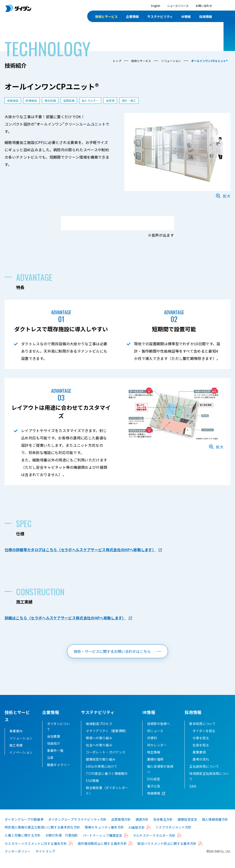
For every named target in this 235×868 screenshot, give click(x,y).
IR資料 (152, 745)
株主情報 (154, 759)
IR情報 (186, 17)
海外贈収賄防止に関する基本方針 (102, 851)
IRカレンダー (157, 752)
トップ (117, 61)
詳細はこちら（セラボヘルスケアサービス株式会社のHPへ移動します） (65, 618)
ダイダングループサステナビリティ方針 (77, 827)
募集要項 (199, 759)
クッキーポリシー (18, 859)
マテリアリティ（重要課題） (107, 738)
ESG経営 (154, 786)
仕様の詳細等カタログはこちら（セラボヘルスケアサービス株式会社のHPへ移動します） (80, 550)
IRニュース (155, 738)
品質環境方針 (121, 827)
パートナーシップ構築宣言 (103, 843)
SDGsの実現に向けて (102, 774)
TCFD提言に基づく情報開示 (107, 781)
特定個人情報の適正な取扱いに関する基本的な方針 (42, 834)
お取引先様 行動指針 (62, 843)
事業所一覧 (55, 758)
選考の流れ (201, 767)
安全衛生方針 (163, 827)
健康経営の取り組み (101, 767)
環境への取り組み (99, 745)
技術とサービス (106, 17)
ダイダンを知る (204, 738)
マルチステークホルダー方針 (154, 843)
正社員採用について (204, 774)
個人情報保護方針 (215, 827)
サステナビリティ (160, 17)
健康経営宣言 (187, 827)
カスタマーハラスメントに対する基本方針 (36, 851)
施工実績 (16, 745)
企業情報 (132, 17)
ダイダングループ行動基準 (24, 827)
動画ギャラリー (59, 772)
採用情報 (206, 17)
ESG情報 (92, 788)
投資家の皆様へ (159, 731)
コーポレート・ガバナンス (106, 759)
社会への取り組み (99, 752)
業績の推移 (155, 767)
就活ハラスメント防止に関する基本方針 (167, 851)
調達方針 (142, 827)
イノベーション (21, 752)
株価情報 (154, 801)
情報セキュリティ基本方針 (104, 834)
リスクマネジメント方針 (173, 834)
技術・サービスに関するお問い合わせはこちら (112, 651)
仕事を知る (201, 745)
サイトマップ (45, 859)
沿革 (50, 765)
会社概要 (54, 744)
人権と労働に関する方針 (23, 843)
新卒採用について (203, 731)
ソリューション (171, 61)
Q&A (193, 793)
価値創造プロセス (99, 731)
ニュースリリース (178, 6)
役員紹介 (54, 751)
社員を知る (201, 752)
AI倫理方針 (137, 835)
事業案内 (16, 731)
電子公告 (154, 793)
